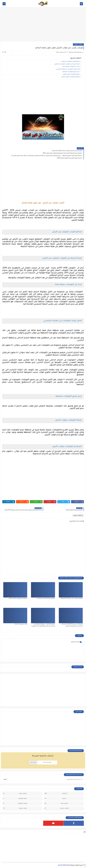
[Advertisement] (43, 25)
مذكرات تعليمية (15, 804)
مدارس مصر (56, 804)
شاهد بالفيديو (15, 799)
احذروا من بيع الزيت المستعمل (18, 598)
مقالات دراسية (57, 808)
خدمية (55, 799)
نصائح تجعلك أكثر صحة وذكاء (46, 598)
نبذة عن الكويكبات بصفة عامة (71, 67)
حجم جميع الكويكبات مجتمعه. (71, 72)
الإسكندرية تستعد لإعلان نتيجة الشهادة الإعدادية (67, 151)
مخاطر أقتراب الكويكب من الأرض (70, 62)
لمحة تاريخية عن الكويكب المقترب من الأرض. (67, 64)
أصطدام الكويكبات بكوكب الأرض (71, 77)
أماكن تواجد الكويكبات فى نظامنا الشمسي (68, 69)
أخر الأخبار (56, 794)
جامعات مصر (15, 794)
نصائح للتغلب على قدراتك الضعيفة (72, 598)
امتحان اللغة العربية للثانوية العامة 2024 (69, 158)
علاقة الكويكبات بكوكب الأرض (71, 74)
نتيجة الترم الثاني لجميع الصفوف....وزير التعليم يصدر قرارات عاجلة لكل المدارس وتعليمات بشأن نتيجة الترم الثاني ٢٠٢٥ (46, 156)
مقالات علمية (78, 44)
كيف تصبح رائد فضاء (21, 624)
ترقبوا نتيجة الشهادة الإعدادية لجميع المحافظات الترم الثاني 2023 (62, 153)
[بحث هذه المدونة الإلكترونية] (46, 780)
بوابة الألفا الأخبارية (63, 865)
